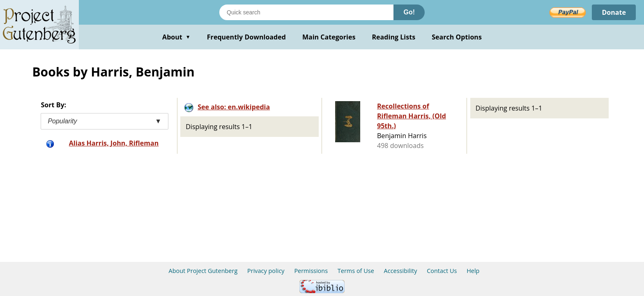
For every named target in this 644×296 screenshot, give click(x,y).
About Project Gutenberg (203, 271)
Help (473, 271)
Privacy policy (266, 271)
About (176, 37)
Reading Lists (394, 37)
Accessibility (401, 271)
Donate (614, 12)
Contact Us (442, 271)
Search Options (457, 37)
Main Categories (329, 37)
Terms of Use (356, 271)
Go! (409, 12)
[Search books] (306, 12)
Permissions (311, 271)
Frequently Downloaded (246, 37)
